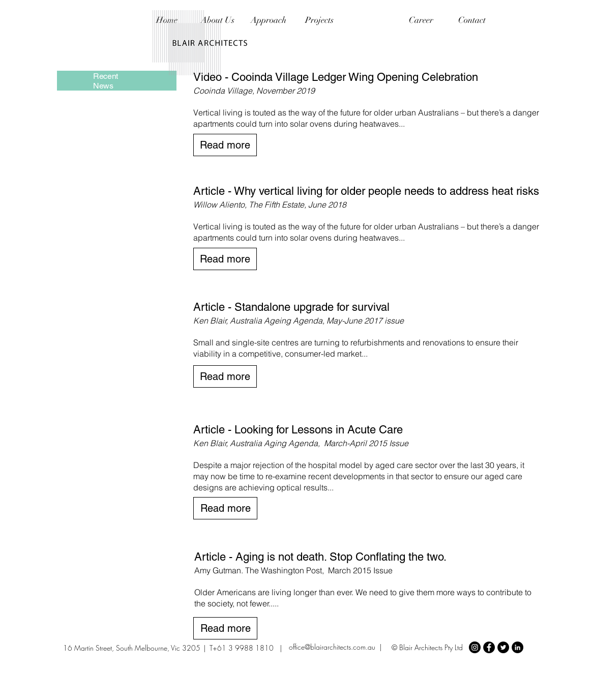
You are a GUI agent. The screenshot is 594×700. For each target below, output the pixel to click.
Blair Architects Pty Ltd (431, 647)
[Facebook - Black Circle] (489, 647)
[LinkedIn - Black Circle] (517, 647)
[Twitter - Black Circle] (503, 647)
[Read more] (225, 145)
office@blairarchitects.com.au (332, 647)
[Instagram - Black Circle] (475, 647)
